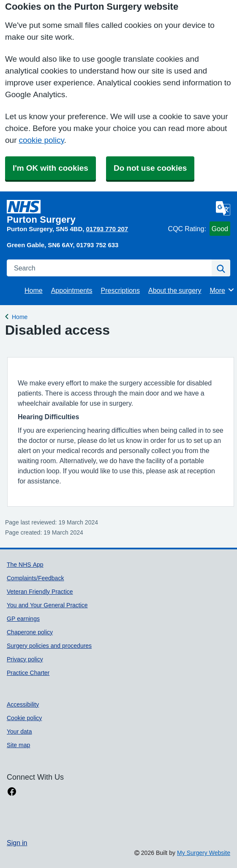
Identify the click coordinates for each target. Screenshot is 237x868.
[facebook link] (12, 792)
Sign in (17, 843)
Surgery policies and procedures (49, 646)
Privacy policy (25, 659)
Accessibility (23, 704)
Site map (18, 745)
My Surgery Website (204, 853)
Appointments (72, 290)
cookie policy (41, 140)
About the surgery (175, 290)
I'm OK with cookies (50, 168)
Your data (19, 732)
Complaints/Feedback (35, 578)
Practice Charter (28, 673)
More (222, 290)
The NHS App (25, 565)
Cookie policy (24, 718)
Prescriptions (120, 290)
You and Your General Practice (47, 605)
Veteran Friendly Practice (40, 592)
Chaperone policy (30, 632)
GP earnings (23, 619)
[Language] (223, 208)
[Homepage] (86, 212)
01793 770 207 (107, 229)
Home (34, 290)
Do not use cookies (150, 168)
